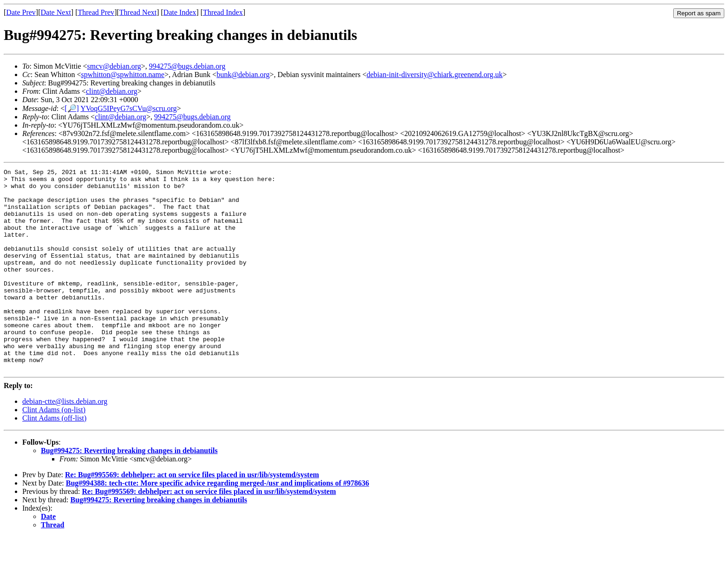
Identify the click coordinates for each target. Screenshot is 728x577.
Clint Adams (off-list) (54, 458)
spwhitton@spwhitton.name (123, 75)
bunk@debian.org (243, 75)
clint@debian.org (112, 91)
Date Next (56, 12)
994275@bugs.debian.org (187, 66)
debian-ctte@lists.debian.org (65, 442)
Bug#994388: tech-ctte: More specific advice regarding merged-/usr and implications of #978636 (218, 523)
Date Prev (21, 12)
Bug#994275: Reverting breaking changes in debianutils (129, 491)
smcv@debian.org (114, 66)
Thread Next (138, 12)
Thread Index (223, 12)
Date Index (180, 12)
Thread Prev (96, 12)
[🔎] (72, 108)
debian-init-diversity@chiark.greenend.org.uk (435, 75)
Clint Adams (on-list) (54, 450)
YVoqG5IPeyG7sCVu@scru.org (128, 108)
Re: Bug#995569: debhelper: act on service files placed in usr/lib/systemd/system (192, 515)
